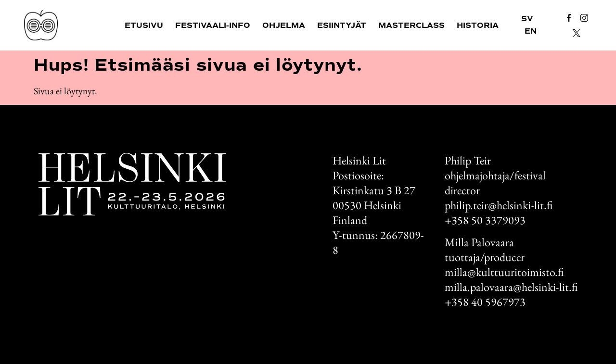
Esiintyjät (342, 25)
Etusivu (144, 25)
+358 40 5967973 (485, 302)
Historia (478, 25)
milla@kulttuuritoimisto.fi (504, 272)
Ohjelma (284, 25)
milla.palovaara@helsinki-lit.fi (511, 287)
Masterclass (411, 25)
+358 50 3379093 (485, 220)
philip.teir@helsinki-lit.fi (499, 205)
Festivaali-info (213, 25)
